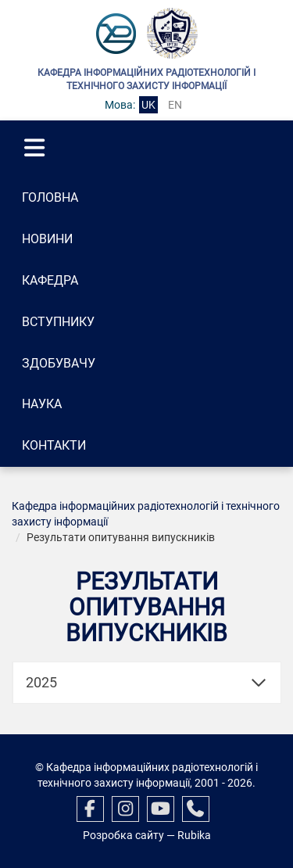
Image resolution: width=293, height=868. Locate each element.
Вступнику (58, 322)
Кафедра (50, 280)
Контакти (54, 445)
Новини (47, 239)
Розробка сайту (123, 835)
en (175, 105)
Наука (42, 404)
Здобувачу (59, 363)
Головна (50, 197)
